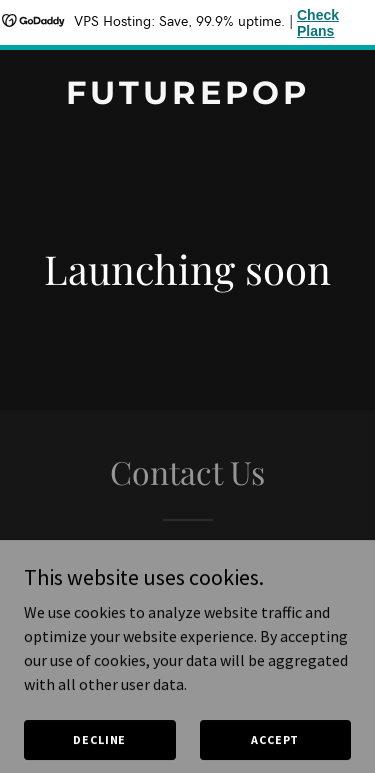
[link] (187, 98)
